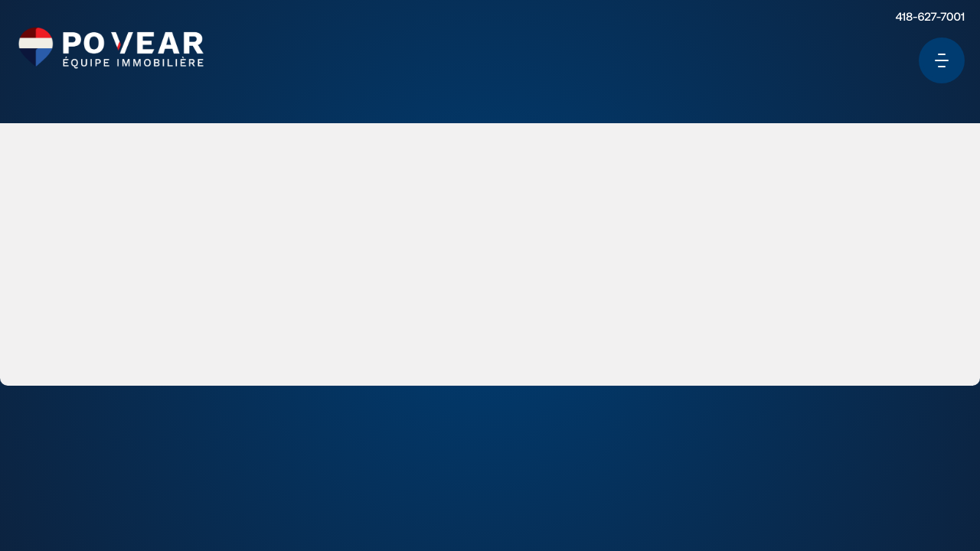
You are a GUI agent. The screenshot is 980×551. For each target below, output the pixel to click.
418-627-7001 (915, 26)
